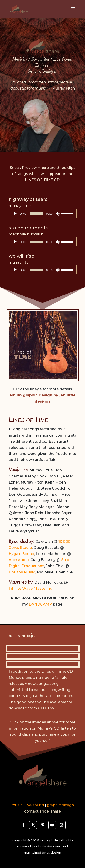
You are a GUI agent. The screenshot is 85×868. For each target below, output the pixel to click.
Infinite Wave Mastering (30, 588)
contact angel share (42, 811)
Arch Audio (19, 560)
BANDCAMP (40, 604)
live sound (35, 805)
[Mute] (58, 214)
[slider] (36, 214)
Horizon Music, (22, 572)
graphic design (60, 805)
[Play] (15, 214)
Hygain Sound (21, 554)
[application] (43, 214)
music (17, 805)
